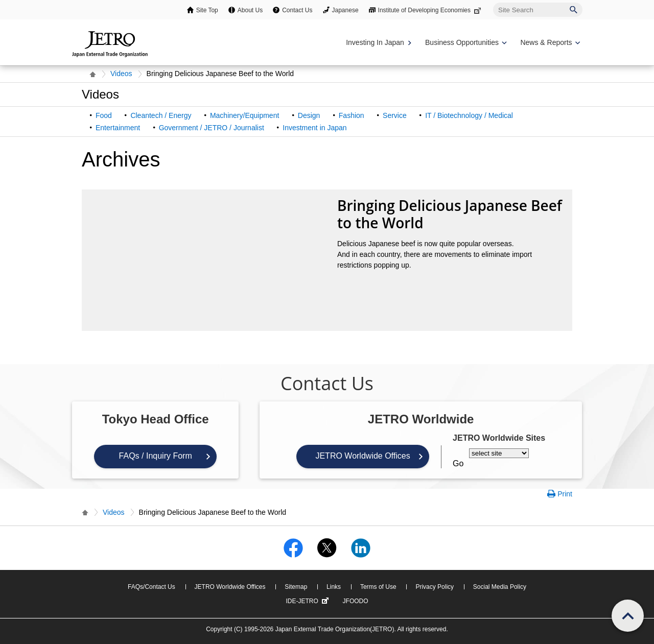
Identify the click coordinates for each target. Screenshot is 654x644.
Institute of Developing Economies (430, 10)
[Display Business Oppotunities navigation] (465, 43)
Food (104, 115)
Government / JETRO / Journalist (212, 128)
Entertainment (118, 128)
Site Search (493, 2)
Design (309, 115)
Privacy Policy (435, 587)
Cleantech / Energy (161, 115)
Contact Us (297, 10)
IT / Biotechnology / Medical (469, 115)
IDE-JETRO (308, 601)
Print (565, 494)
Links (334, 587)
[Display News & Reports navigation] (549, 43)
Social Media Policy (500, 587)
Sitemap (296, 587)
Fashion (352, 115)
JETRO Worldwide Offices (363, 456)
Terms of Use (378, 587)
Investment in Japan (314, 128)
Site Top (207, 10)
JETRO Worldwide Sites (499, 438)
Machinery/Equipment (244, 115)
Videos (121, 74)
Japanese (345, 10)
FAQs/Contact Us (151, 587)
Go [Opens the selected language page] (458, 463)
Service (395, 115)
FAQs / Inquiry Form (156, 456)
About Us (250, 10)
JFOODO (356, 601)
